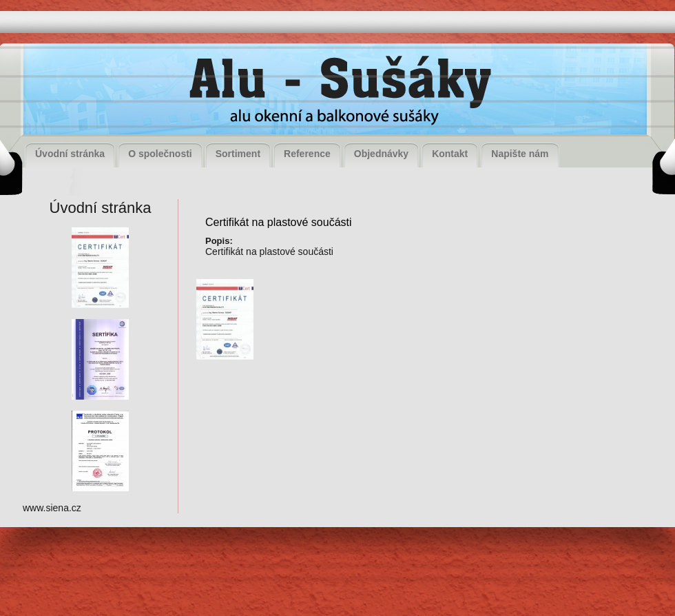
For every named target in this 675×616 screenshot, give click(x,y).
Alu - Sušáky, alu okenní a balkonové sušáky (336, 93)
